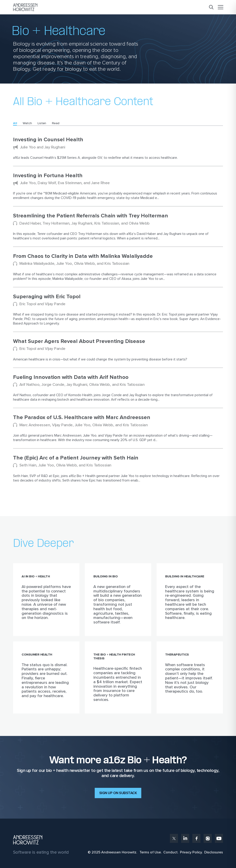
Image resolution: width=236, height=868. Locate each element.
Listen (42, 123)
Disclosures (214, 852)
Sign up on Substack (118, 793)
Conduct (170, 852)
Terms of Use (150, 852)
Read (56, 123)
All (15, 123)
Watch (27, 123)
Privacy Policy (191, 852)
